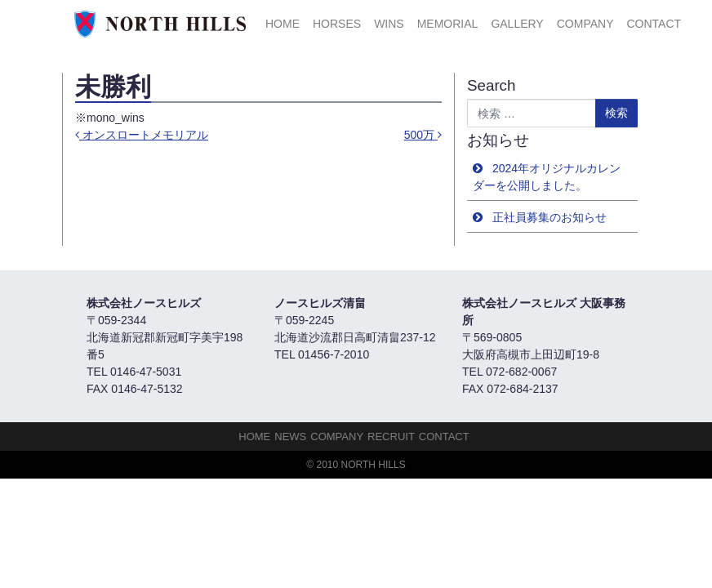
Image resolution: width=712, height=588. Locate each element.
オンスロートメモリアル (142, 135)
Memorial (448, 24)
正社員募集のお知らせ (550, 217)
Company (585, 24)
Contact (654, 24)
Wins (389, 24)
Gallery (517, 24)
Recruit (391, 437)
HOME (283, 24)
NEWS (290, 437)
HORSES (337, 24)
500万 (423, 135)
